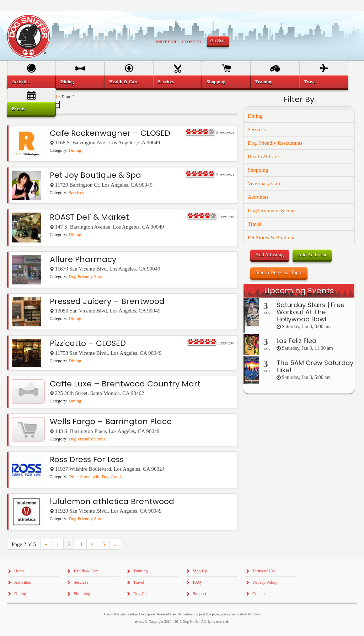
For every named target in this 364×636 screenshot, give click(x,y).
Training (264, 82)
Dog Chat (141, 594)
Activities (258, 197)
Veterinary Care (265, 183)
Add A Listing (270, 255)
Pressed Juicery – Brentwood (107, 301)
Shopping (258, 170)
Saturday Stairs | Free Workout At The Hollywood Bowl (311, 312)
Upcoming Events (299, 291)
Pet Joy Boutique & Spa (95, 175)
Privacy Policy (265, 582)
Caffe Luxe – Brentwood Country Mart (125, 384)
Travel (255, 224)
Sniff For (166, 42)
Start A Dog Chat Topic (279, 272)
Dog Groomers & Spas (272, 210)
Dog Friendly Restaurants (275, 143)
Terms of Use (264, 571)
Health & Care (263, 156)
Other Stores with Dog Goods (96, 477)
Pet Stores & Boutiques (273, 237)
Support (199, 594)
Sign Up (200, 571)
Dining (75, 150)
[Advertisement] (299, 532)
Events (18, 109)
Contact (259, 594)
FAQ (197, 582)
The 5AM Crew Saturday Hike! (315, 366)
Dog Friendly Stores (87, 277)
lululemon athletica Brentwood (112, 501)
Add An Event (312, 255)
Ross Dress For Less (87, 459)
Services (76, 193)
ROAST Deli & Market (89, 217)
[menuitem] (31, 82)
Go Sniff (218, 41)
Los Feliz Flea (296, 341)
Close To (192, 42)
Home (19, 571)
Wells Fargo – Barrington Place (111, 421)
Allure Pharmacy (83, 259)
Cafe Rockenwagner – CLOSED (110, 133)
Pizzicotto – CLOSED (88, 343)
